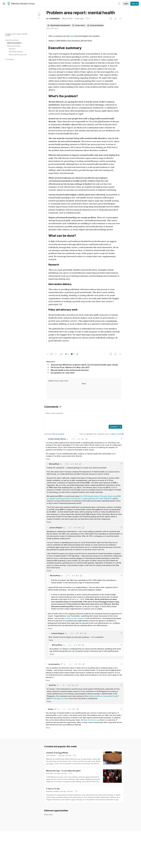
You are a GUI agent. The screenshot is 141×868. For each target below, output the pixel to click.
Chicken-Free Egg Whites (57, 753)
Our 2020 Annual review (89, 496)
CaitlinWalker (54, 19)
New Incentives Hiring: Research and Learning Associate (75, 823)
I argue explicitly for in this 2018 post (97, 498)
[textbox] (83, 417)
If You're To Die (53, 789)
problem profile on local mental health (103, 696)
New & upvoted (58, 434)
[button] (62, 354)
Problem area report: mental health (16, 35)
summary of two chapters (74, 618)
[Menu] (4, 4)
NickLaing (50, 773)
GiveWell (53, 832)
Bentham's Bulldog (53, 791)
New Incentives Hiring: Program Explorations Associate (74, 816)
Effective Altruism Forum (21, 4)
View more (48, 836)
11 (70, 773)
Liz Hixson (53, 818)
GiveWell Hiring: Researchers (62, 829)
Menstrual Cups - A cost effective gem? (63, 771)
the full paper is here (59, 698)
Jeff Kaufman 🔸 (52, 755)
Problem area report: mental (81, 13)
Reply (48, 459)
